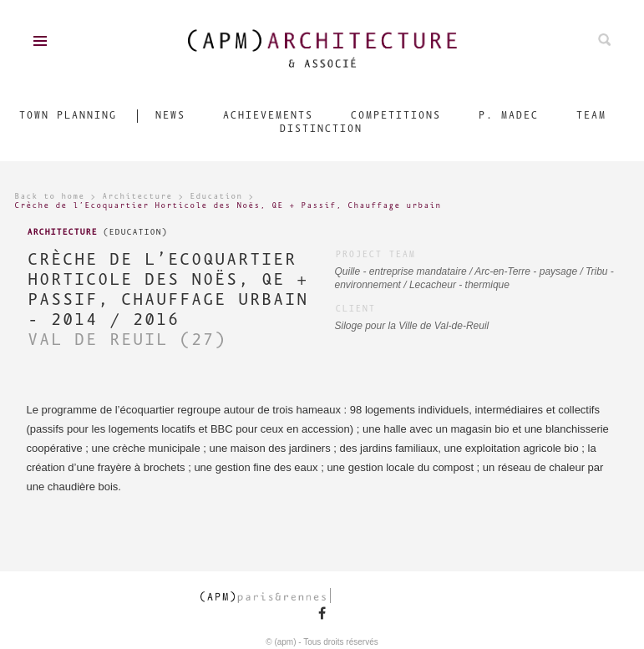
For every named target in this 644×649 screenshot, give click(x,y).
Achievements (267, 116)
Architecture (137, 197)
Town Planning (67, 116)
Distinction (320, 129)
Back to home (49, 197)
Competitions (395, 116)
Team (591, 116)
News (170, 116)
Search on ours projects (604, 40)
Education (216, 197)
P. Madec (508, 116)
